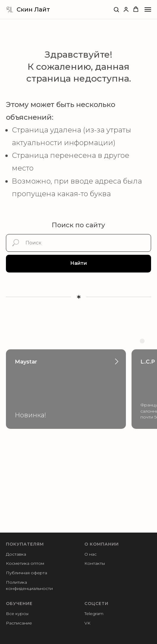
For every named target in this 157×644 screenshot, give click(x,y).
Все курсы (17, 614)
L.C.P (148, 362)
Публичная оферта (27, 573)
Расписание (19, 623)
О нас (90, 554)
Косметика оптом (25, 563)
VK (87, 623)
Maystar (26, 362)
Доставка (16, 554)
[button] (116, 9)
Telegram (94, 614)
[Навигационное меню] (148, 9)
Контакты (95, 563)
